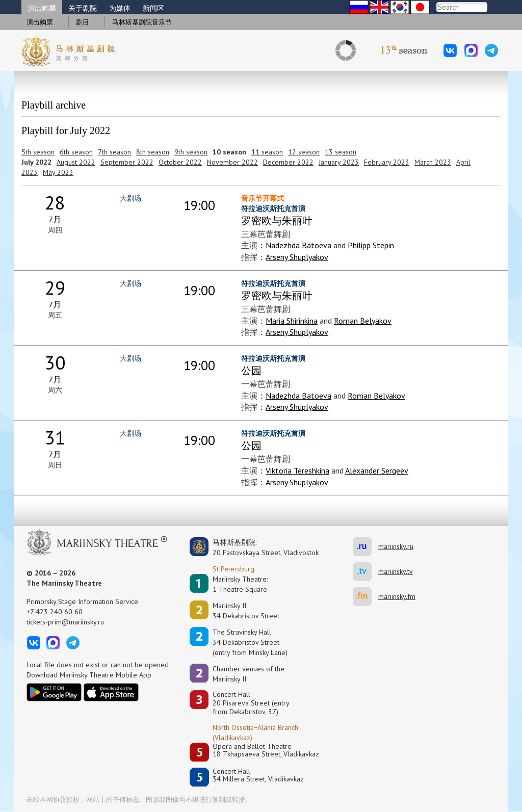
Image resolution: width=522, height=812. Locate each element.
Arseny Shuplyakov (297, 257)
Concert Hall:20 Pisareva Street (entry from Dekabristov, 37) (251, 703)
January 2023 (339, 162)
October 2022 (180, 162)
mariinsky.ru (366, 547)
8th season (153, 152)
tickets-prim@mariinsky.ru (65, 622)
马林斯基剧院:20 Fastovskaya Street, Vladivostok (258, 547)
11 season (267, 152)
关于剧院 (83, 8)
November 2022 (232, 162)
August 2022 (76, 162)
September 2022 (127, 162)
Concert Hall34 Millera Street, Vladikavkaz (258, 776)
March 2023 (433, 162)
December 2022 (288, 162)
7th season (114, 152)
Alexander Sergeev (377, 470)
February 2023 (387, 162)
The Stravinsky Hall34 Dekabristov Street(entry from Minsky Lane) (250, 642)
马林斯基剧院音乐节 (142, 22)
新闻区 (153, 8)
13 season (341, 152)
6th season (76, 152)
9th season (191, 152)
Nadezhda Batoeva (298, 245)
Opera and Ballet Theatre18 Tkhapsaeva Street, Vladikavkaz (266, 751)
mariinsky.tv (366, 572)
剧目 (83, 22)
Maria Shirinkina (292, 321)
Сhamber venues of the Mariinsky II (249, 674)
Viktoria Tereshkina (297, 470)
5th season (38, 152)
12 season (304, 152)
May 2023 (58, 172)
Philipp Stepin (371, 245)
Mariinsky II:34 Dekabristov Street (246, 611)
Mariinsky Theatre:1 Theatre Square (240, 584)
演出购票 (42, 8)
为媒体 (120, 8)
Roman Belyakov (363, 321)
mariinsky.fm (366, 597)
